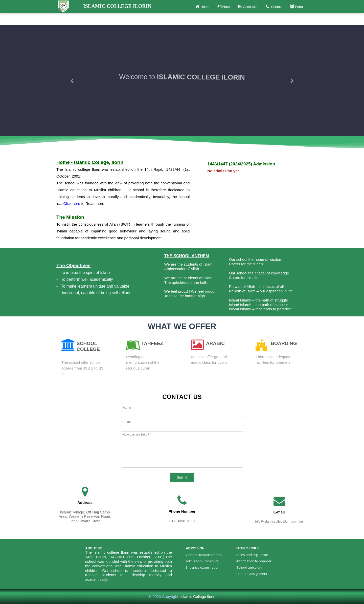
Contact (274, 6)
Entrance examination (203, 567)
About (224, 6)
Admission (248, 6)
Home (203, 6)
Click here (72, 203)
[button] (72, 81)
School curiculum (249, 567)
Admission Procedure (202, 561)
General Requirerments (204, 555)
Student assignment (252, 574)
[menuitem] (207, 555)
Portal (297, 6)
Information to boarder (254, 561)
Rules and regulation (252, 555)
